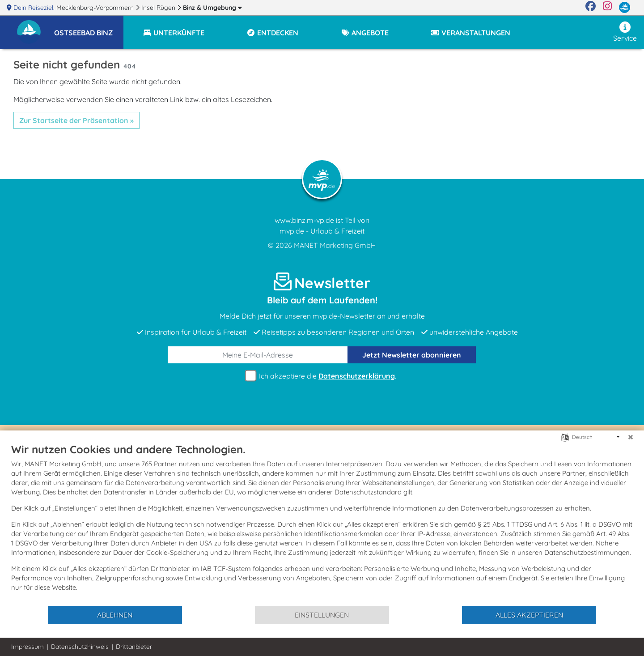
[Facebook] (591, 8)
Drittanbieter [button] (134, 647)
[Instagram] (607, 8)
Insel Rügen (159, 8)
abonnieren (412, 355)
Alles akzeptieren (529, 615)
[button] (89, 29)
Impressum (28, 647)
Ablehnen (115, 615)
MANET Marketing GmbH (335, 245)
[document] (322, 524)
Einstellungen (322, 615)
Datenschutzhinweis (80, 647)
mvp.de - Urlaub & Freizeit (322, 231)
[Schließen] (631, 437)
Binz (212, 8)
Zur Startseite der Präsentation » (76, 120)
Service (625, 32)
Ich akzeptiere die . (322, 376)
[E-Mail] (258, 355)
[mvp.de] (625, 8)
